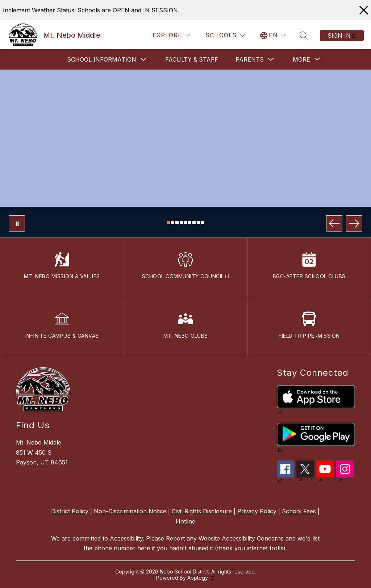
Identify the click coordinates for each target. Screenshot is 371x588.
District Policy (70, 511)
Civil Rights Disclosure (202, 511)
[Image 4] (181, 223)
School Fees (299, 511)
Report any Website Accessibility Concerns (225, 538)
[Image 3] (177, 223)
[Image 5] (186, 223)
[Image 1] (168, 223)
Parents (250, 59)
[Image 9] (203, 223)
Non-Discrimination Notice (130, 511)
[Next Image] (354, 223)
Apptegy (198, 578)
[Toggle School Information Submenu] (143, 60)
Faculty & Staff (192, 59)
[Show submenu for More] (301, 59)
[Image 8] (198, 223)
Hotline (185, 521)
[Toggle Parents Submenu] (271, 60)
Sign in (339, 36)
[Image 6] (190, 223)
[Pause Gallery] (17, 223)
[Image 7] (194, 223)
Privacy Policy (257, 511)
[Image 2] (173, 223)
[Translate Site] (273, 35)
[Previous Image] (334, 223)
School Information (102, 59)
